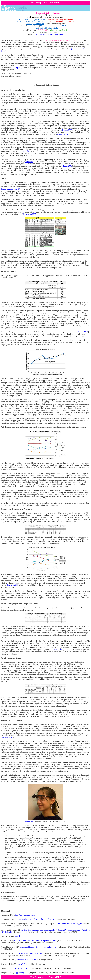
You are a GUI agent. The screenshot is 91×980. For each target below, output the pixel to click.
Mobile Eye (28, 821)
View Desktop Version (39, 3)
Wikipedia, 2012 (63, 134)
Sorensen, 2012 (7, 737)
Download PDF (55, 3)
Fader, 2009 (68, 166)
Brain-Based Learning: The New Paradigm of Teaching (35, 941)
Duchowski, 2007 (29, 214)
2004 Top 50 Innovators (35, 24)
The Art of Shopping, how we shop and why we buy (40, 947)
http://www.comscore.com (25, 915)
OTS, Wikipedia (23, 151)
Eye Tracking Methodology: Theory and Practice (37, 919)
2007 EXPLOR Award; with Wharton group (32, 22)
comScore (29, 162)
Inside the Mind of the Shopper (70, 923)
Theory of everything (23, 968)
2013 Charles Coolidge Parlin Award (32, 19)
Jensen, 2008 (67, 130)
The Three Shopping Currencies (30, 953)
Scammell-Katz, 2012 (79, 332)
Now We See (22, 964)
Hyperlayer (19, 68)
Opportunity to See (22, 973)
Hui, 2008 (18, 189)
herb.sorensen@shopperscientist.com (49, 34)
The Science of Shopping (26, 960)
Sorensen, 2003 (7, 189)
